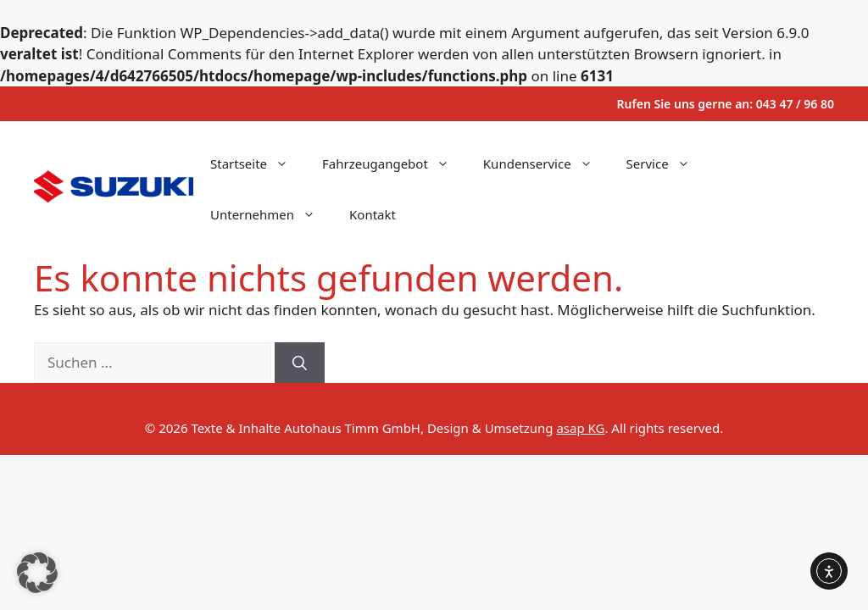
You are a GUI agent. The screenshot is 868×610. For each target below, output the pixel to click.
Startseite (258, 164)
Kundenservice (546, 164)
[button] (37, 573)
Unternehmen (271, 214)
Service (667, 164)
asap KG (580, 428)
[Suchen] (300, 363)
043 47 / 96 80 (795, 104)
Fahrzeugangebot (394, 164)
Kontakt (373, 214)
